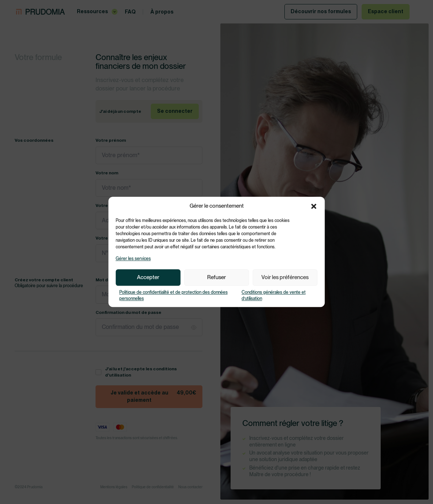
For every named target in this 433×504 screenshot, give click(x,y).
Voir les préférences (285, 278)
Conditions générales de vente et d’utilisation (274, 295)
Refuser (216, 278)
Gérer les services (133, 259)
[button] (314, 206)
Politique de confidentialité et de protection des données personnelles (173, 295)
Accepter (148, 278)
